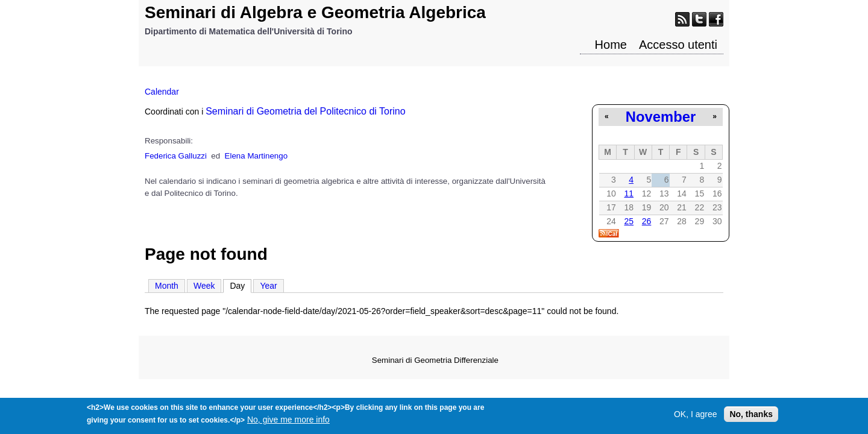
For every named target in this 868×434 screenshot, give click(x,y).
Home (611, 45)
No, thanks (751, 416)
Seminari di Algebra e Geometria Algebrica (315, 12)
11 (629, 193)
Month (167, 286)
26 (647, 221)
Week (204, 286)
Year (268, 286)
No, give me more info (288, 421)
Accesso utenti (678, 45)
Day (241, 285)
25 (629, 221)
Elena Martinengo (256, 156)
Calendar (162, 92)
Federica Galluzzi (176, 156)
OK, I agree (696, 416)
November (661, 117)
